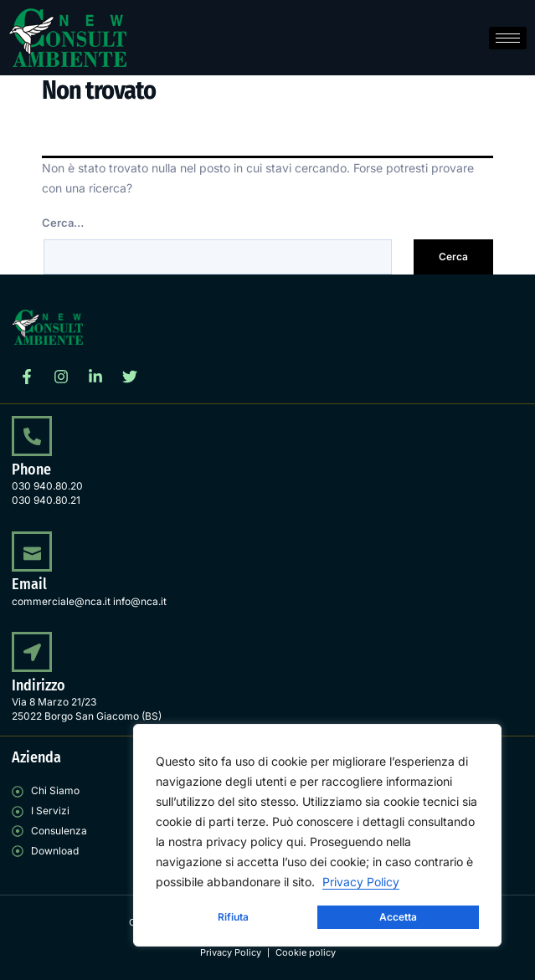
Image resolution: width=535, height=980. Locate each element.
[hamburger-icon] (508, 38)
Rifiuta (233, 917)
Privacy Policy (361, 882)
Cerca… (63, 223)
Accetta (398, 917)
